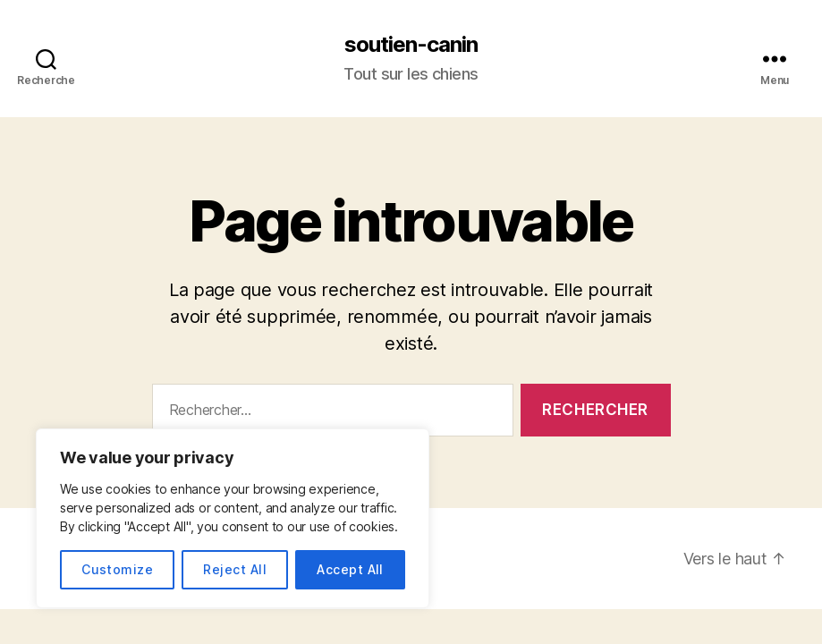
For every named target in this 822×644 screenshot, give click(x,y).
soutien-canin (411, 45)
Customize (117, 569)
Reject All (235, 569)
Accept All (350, 569)
